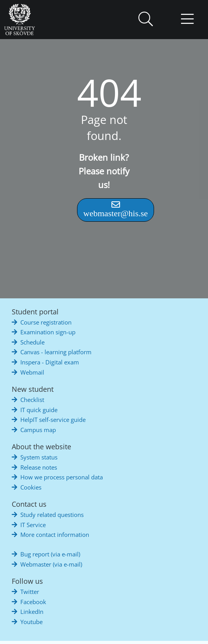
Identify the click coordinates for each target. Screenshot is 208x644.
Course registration (46, 322)
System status (39, 457)
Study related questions (52, 515)
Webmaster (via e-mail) (51, 564)
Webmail (32, 372)
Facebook (33, 602)
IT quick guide (39, 410)
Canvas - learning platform (56, 352)
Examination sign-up (48, 332)
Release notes (39, 467)
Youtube (31, 622)
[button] (145, 20)
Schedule (32, 342)
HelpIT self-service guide (53, 420)
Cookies (31, 487)
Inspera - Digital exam (50, 362)
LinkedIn (32, 612)
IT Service (33, 525)
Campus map (38, 430)
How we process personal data (62, 477)
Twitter (30, 592)
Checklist (32, 400)
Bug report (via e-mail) (50, 554)
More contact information (55, 535)
